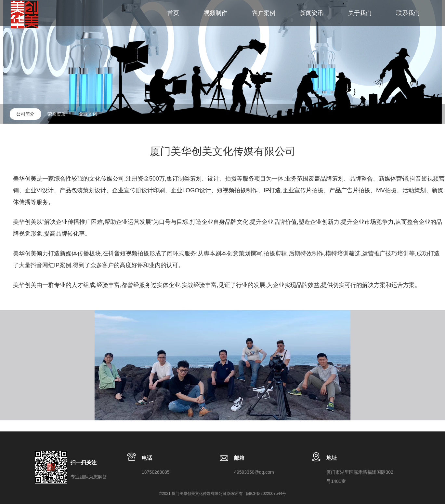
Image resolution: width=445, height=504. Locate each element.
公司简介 (25, 114)
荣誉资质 (57, 114)
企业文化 (88, 114)
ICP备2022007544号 (268, 494)
